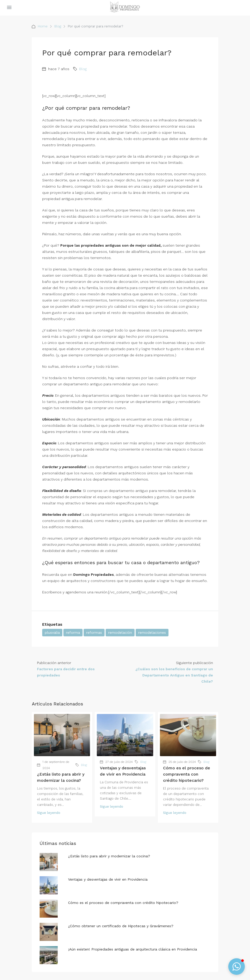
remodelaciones (152, 632)
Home (43, 26)
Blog (58, 26)
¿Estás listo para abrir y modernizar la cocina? (109, 856)
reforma (73, 632)
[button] (237, 967)
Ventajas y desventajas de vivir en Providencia (108, 879)
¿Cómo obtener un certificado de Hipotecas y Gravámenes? (121, 926)
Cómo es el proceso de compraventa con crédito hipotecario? (187, 774)
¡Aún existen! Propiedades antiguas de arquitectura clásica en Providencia (133, 949)
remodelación (120, 632)
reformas (94, 632)
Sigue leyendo (49, 813)
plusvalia (52, 632)
